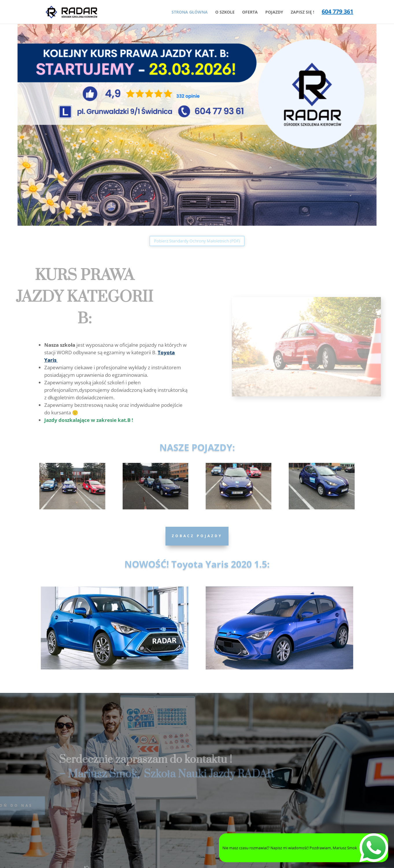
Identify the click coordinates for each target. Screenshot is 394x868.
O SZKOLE (225, 12)
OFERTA (250, 12)
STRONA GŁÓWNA (190, 12)
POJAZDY (274, 12)
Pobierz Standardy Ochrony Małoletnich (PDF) (197, 241)
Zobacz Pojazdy (197, 536)
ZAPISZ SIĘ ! (302, 12)
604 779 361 (337, 12)
